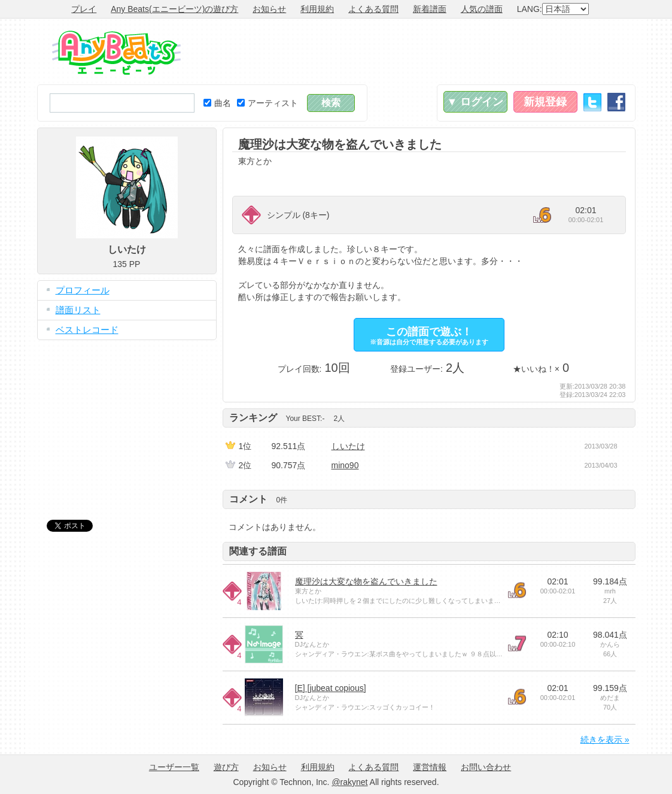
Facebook (616, 102)
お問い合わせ (486, 767)
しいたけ (348, 446)
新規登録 (545, 102)
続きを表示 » (605, 740)
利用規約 (317, 9)
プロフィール (83, 290)
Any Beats (116, 53)
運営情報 (430, 767)
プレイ (84, 9)
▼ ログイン (475, 102)
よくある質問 (373, 9)
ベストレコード (87, 330)
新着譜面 (430, 9)
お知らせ (269, 9)
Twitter (592, 102)
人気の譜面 (482, 9)
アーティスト (267, 103)
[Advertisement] (418, 51)
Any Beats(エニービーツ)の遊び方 (174, 9)
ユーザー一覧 (174, 767)
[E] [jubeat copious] (331, 688)
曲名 (217, 103)
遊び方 (226, 767)
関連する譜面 (258, 551)
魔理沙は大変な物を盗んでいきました (366, 581)
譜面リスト (78, 310)
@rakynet (349, 782)
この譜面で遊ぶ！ (429, 336)
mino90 (345, 465)
